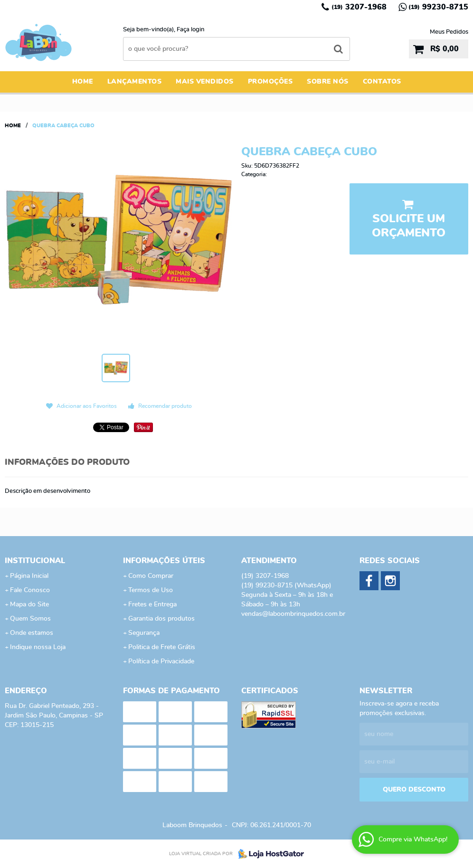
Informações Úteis (164, 561)
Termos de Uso (151, 590)
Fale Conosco (30, 590)
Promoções (270, 82)
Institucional (35, 561)
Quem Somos (30, 619)
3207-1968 (359, 7)
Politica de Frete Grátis (162, 647)
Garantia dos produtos (161, 619)
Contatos (382, 82)
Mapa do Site (29, 604)
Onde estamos (32, 633)
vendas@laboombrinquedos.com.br (293, 614)
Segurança (144, 633)
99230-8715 (438, 7)
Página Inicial (29, 576)
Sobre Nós (328, 82)
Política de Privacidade (161, 661)
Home (83, 82)
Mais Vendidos (205, 82)
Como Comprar (151, 576)
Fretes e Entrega (152, 604)
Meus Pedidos (449, 32)
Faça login (190, 30)
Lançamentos (135, 82)
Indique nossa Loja (38, 647)
